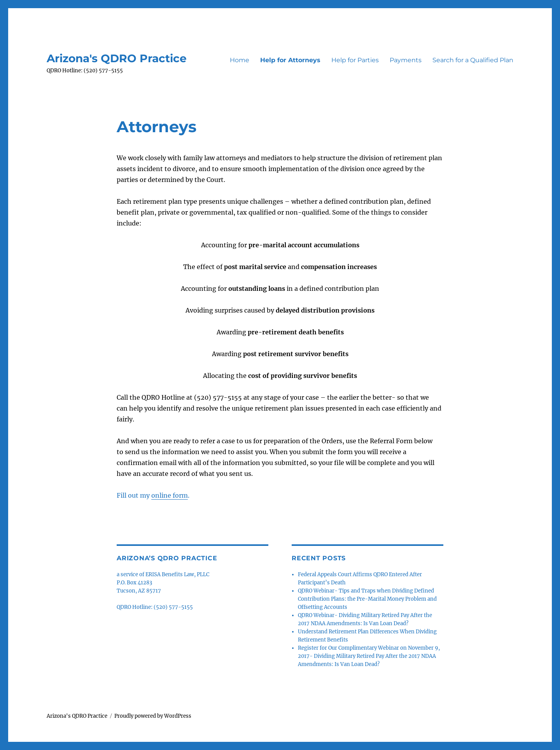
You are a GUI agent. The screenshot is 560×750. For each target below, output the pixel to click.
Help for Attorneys (290, 60)
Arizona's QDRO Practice (117, 58)
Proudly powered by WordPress (153, 716)
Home (240, 60)
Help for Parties (355, 60)
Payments (406, 60)
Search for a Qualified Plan (473, 60)
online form (170, 495)
